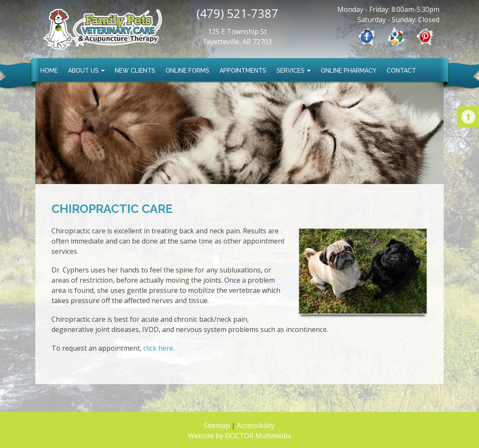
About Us (83, 71)
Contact (401, 71)
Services (291, 71)
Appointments (243, 71)
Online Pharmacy (349, 71)
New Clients (135, 71)
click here (158, 348)
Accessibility (256, 425)
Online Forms (187, 71)
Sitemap (217, 425)
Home (49, 71)
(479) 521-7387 (237, 13)
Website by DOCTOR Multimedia (239, 436)
